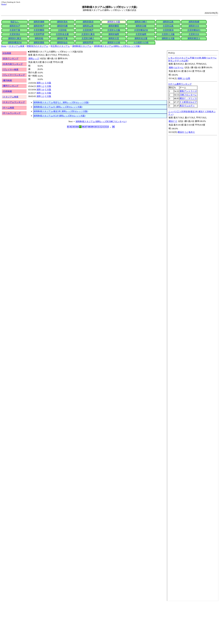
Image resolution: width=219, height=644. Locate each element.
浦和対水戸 (15, 26)
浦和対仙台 (62, 43)
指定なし (15, 22)
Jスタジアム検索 (17, 46)
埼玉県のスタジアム (60, 46)
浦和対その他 (114, 43)
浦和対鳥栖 (194, 22)
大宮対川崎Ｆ (88, 38)
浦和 (39, 83)
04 (77, 127)
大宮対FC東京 (88, 34)
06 (83, 127)
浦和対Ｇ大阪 (168, 38)
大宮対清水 (15, 34)
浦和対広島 (168, 22)
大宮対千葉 (15, 30)
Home (4, 4)
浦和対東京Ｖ (194, 38)
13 (104, 127)
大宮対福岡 (141, 34)
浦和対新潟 (88, 22)
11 (98, 127)
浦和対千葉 (62, 38)
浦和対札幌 (62, 26)
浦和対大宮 (114, 38)
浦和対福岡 (114, 34)
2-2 (43, 93)
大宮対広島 (168, 26)
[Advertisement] (82, 623)
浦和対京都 (141, 26)
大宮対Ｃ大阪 (168, 34)
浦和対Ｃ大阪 (114, 22)
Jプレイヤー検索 (10, 70)
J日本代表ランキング (13, 64)
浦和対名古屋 (141, 38)
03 (74, 127)
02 (71, 127)
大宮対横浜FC (194, 30)
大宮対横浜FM (141, 30)
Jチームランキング (12, 113)
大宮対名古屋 (62, 34)
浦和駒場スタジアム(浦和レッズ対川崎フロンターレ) (101, 121)
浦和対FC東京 (15, 38)
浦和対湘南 (39, 22)
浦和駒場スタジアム (82, 46)
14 (107, 127)
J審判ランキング (10, 86)
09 (92, 127)
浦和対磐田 (114, 26)
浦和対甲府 (88, 43)
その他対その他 (141, 43)
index (193, 326)
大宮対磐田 (39, 30)
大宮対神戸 (88, 30)
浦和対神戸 (39, 26)
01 (68, 127)
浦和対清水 (62, 22)
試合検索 (7, 53)
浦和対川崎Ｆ (141, 22)
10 (95, 127)
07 (86, 127)
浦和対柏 (39, 38)
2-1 (43, 83)
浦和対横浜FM (15, 43)
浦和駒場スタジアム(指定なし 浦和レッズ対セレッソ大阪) (61, 102)
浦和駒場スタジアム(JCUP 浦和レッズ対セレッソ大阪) (59, 116)
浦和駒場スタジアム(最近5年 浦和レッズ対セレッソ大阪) (61, 111)
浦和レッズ (34, 58)
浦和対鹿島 (39, 43)
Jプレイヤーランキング (14, 75)
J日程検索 (7, 91)
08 (89, 127)
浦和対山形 (88, 26)
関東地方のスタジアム (37, 46)
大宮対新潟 (168, 30)
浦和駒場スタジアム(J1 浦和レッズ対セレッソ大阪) (58, 107)
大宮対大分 (194, 34)
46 (113, 127)
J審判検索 (7, 80)
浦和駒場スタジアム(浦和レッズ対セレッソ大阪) (117, 46)
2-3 (43, 96)
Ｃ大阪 (48, 83)
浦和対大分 (194, 26)
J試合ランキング (10, 58)
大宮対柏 (62, 30)
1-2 (43, 86)
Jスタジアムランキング (14, 102)
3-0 (43, 90)
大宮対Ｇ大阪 (114, 30)
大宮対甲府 (39, 34)
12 (101, 127)
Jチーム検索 (8, 108)
